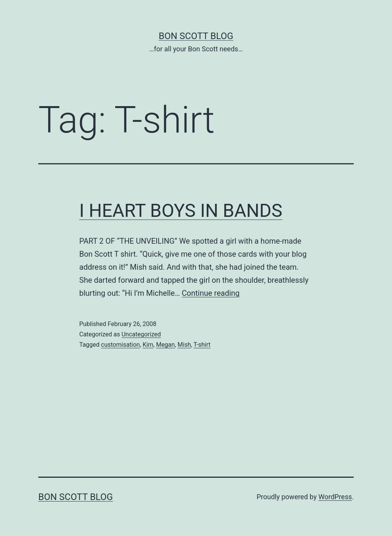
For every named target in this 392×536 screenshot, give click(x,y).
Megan (166, 345)
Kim (148, 345)
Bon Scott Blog (196, 36)
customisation (121, 345)
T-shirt (202, 345)
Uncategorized (141, 334)
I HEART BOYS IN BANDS (181, 211)
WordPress (335, 497)
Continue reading (211, 293)
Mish (184, 345)
